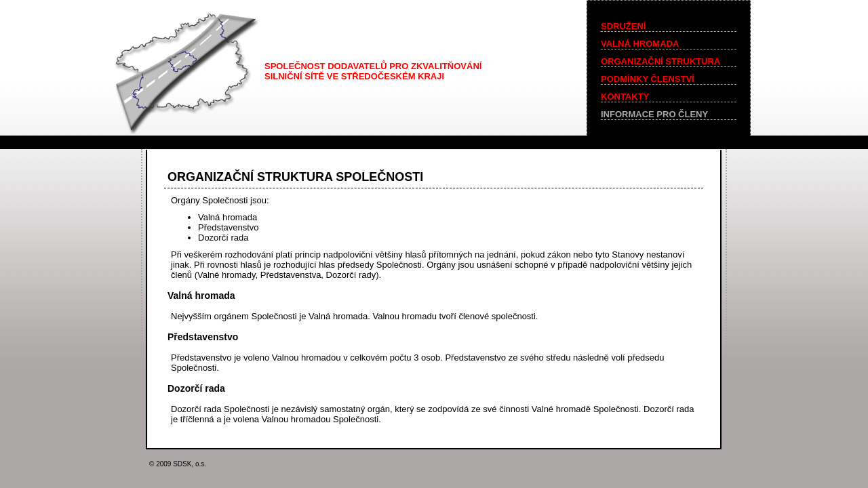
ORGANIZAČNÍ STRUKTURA (660, 61)
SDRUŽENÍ (623, 26)
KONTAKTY (625, 97)
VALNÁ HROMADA (640, 44)
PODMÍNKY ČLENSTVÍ (648, 79)
